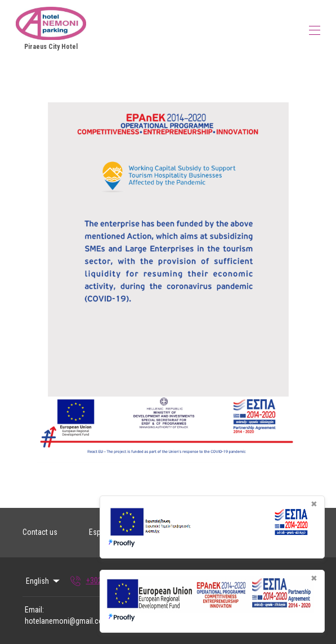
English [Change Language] (44, 581)
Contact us (40, 532)
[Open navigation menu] (315, 30)
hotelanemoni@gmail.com (67, 621)
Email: (34, 610)
